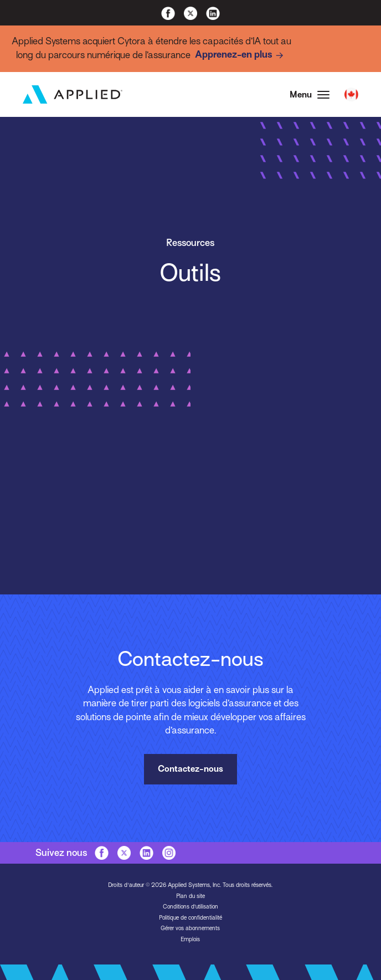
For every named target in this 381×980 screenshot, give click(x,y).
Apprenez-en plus (241, 55)
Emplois (190, 939)
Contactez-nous (190, 769)
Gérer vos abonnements (190, 928)
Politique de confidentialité (190, 917)
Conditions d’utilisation (190, 906)
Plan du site (190, 896)
